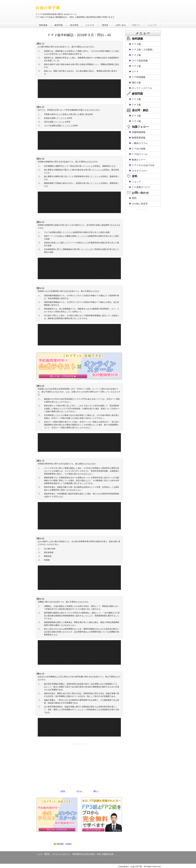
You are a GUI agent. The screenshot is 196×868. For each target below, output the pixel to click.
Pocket (68, 844)
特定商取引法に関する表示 (84, 854)
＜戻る (62, 791)
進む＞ (96, 791)
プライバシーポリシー (61, 854)
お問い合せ (121, 25)
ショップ (152, 25)
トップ (40, 854)
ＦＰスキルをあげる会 (143, 165)
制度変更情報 (139, 138)
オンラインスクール (142, 88)
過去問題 (74, 25)
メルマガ (90, 25)
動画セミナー (139, 160)
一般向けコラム (140, 143)
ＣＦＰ (135, 72)
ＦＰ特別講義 (139, 77)
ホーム (79, 791)
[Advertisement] (79, 764)
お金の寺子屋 (48, 8)
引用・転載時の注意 (105, 854)
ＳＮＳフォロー (140, 171)
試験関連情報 (139, 132)
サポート (136, 25)
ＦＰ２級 (136, 55)
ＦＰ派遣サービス (141, 187)
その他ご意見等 (140, 204)
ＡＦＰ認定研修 (140, 61)
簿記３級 (136, 83)
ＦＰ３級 (136, 44)
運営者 (105, 25)
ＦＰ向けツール (140, 154)
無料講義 (43, 25)
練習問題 (59, 25)
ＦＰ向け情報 (139, 149)
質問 (134, 198)
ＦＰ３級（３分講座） (143, 50)
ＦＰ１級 (136, 66)
